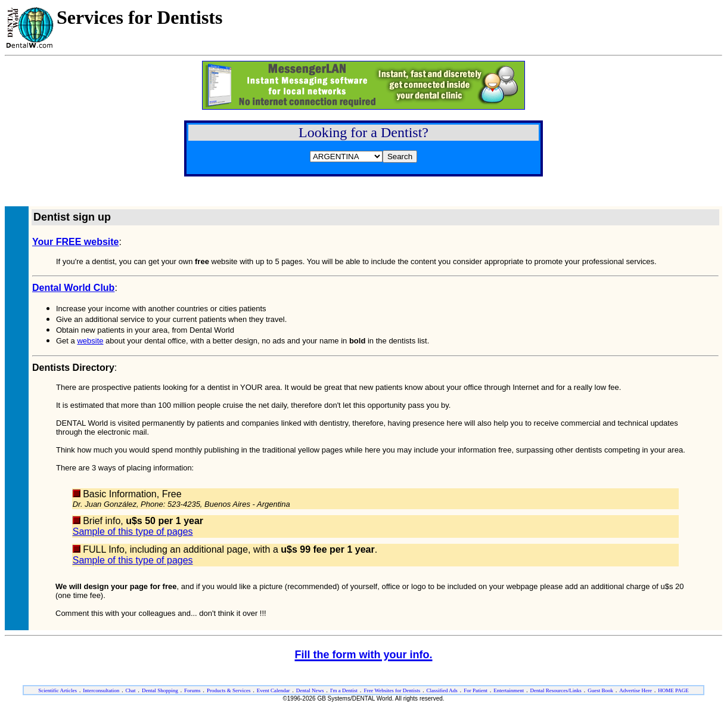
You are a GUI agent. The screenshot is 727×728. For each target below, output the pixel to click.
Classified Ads (442, 690)
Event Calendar (274, 690)
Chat (131, 690)
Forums (192, 690)
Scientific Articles (58, 690)
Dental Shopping (160, 690)
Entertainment (509, 690)
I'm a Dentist (344, 690)
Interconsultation (101, 690)
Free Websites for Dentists (392, 690)
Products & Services (229, 690)
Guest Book (600, 690)
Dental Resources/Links (556, 690)
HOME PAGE (673, 690)
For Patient (476, 690)
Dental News (310, 690)
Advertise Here (636, 690)
